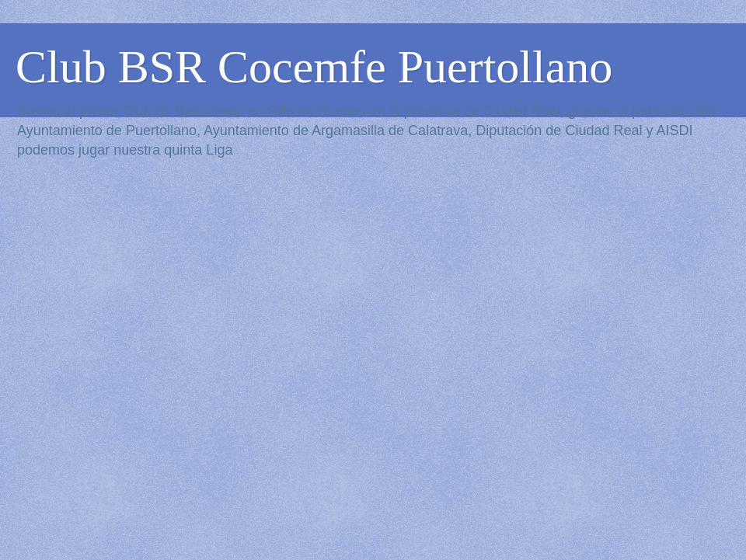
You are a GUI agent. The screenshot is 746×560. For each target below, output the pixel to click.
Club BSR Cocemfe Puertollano (314, 67)
